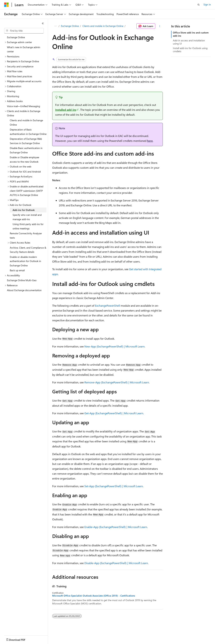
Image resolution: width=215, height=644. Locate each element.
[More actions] (160, 26)
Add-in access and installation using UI (189, 42)
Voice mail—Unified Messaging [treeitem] (23, 106)
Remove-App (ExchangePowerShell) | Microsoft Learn (117, 382)
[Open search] (199, 5)
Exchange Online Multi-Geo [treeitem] (22, 280)
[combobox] (24, 31)
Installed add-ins (66, 110)
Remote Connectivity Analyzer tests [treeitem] (26, 235)
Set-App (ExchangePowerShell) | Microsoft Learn (114, 486)
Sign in (207, 4)
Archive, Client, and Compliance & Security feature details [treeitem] (28, 250)
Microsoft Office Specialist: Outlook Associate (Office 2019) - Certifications (94, 596)
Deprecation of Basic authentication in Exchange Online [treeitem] (28, 132)
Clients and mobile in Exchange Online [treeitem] (26, 122)
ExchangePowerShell (107, 306)
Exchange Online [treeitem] (16, 37)
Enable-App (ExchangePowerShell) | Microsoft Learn (116, 527)
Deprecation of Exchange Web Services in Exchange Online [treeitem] (26, 141)
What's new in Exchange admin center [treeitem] (24, 49)
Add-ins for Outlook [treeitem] (24, 210)
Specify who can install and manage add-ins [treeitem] (27, 217)
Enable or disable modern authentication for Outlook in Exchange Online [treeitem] (25, 261)
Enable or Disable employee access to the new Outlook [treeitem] (24, 159)
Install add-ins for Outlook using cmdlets (190, 50)
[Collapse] (43, 23)
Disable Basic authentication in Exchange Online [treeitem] (26, 150)
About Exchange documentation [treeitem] (24, 290)
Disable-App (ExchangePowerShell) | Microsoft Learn (116, 563)
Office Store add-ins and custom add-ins (191, 34)
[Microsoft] (6, 5)
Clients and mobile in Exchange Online (103, 26)
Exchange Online (70, 26)
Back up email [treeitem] (17, 270)
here (150, 141)
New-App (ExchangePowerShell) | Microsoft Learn (114, 346)
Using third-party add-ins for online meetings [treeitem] (28, 226)
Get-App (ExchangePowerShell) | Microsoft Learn (114, 413)
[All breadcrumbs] (55, 26)
